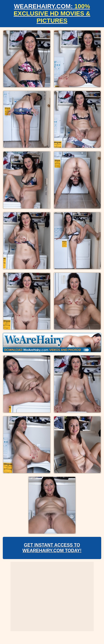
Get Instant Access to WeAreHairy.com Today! (52, 548)
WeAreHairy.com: (52, 13)
